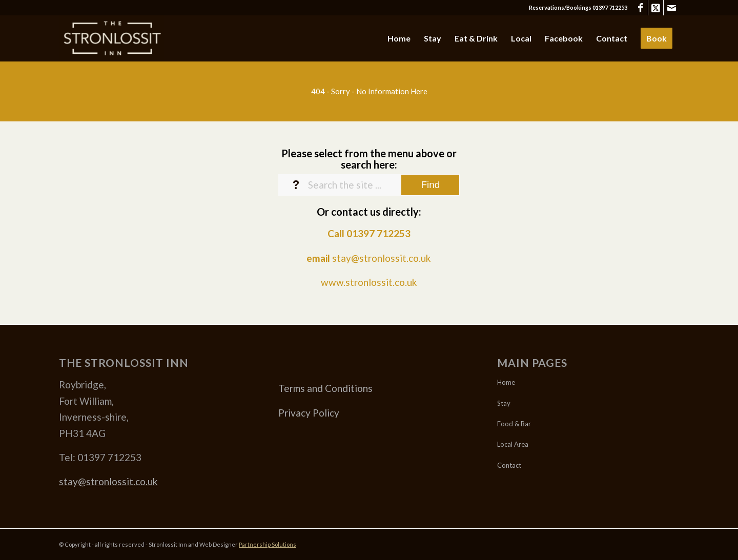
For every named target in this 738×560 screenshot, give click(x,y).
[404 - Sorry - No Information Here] (369, 91)
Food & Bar (514, 424)
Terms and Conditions (325, 388)
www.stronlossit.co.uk (369, 282)
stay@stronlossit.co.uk (382, 258)
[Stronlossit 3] (111, 38)
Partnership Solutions (268, 544)
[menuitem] (399, 38)
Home (506, 382)
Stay (504, 403)
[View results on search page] (430, 185)
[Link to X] (656, 8)
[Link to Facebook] (640, 8)
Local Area (513, 444)
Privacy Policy (309, 413)
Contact (509, 465)
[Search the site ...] (369, 185)
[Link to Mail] (671, 8)
